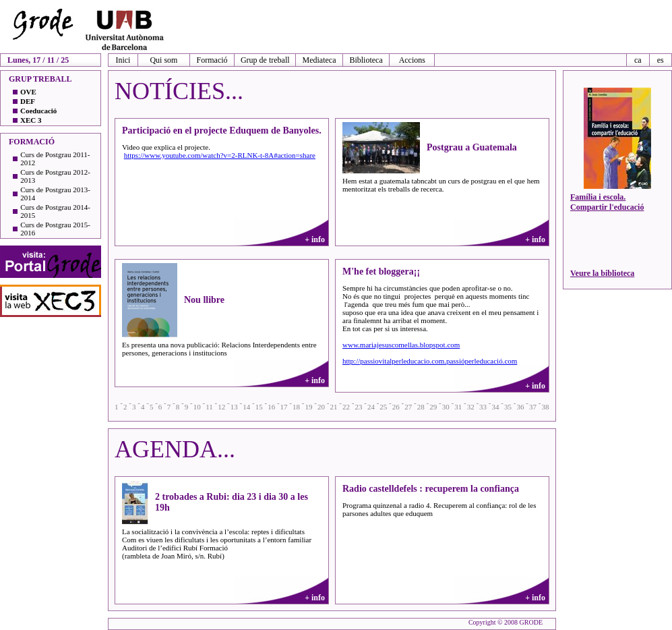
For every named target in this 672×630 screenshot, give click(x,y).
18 (296, 407)
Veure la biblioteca (602, 273)
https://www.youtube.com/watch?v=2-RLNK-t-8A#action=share (220, 155)
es (661, 60)
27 (408, 407)
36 (521, 407)
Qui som (163, 60)
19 (309, 407)
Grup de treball (265, 60)
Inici (123, 60)
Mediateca (319, 60)
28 (421, 407)
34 (496, 407)
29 (433, 407)
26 (396, 407)
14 (246, 407)
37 (533, 407)
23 (358, 407)
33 (483, 407)
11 (209, 407)
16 (271, 407)
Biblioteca (366, 60)
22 (346, 407)
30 (446, 407)
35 (508, 407)
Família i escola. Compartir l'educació (607, 202)
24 (371, 407)
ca (638, 60)
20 (321, 407)
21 (333, 407)
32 (471, 407)
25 (383, 407)
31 (458, 407)
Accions (412, 60)
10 (197, 407)
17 (284, 407)
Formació (212, 60)
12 (221, 407)
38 (545, 407)
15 (259, 407)
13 (234, 407)
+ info (315, 239)
